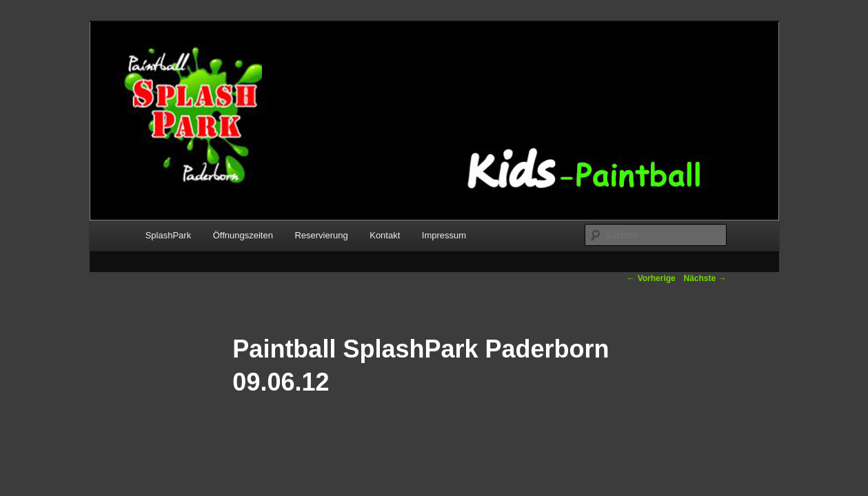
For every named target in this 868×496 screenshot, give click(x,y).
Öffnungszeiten (243, 235)
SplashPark (168, 235)
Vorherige (651, 278)
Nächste (705, 278)
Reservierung (321, 235)
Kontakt (385, 235)
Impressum (444, 235)
